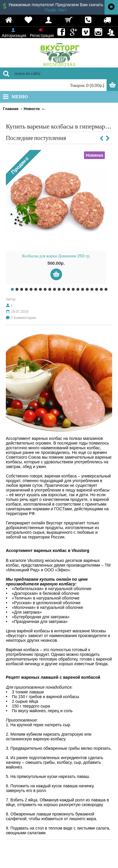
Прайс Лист (56, 10)
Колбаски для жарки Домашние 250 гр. (56, 256)
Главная (11, 109)
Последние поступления (36, 138)
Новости (32, 109)
